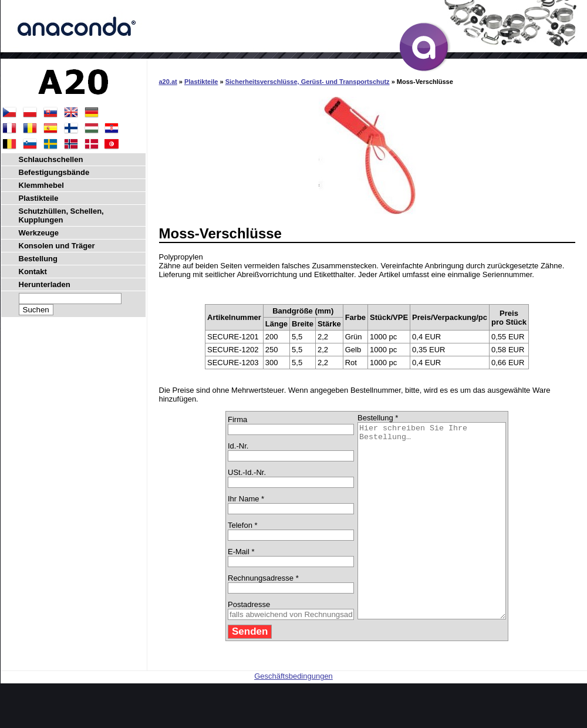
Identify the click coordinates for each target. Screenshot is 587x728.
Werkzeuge (39, 233)
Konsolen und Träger (57, 246)
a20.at (168, 82)
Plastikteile (201, 82)
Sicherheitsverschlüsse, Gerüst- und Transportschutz (308, 82)
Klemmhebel (41, 185)
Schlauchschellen (51, 159)
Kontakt (33, 272)
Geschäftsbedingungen (293, 715)
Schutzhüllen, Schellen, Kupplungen (61, 215)
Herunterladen (45, 284)
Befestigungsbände (54, 172)
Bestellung (38, 259)
